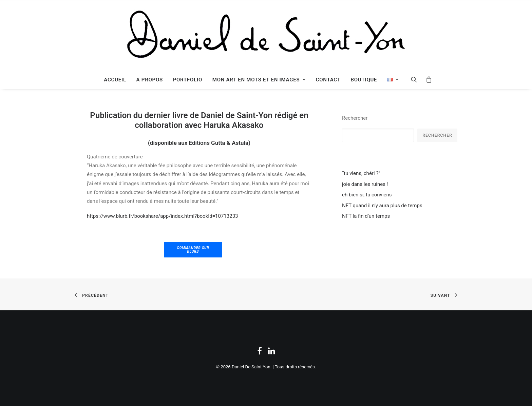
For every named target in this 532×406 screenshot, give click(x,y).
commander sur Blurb (194, 250)
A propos (150, 80)
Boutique (364, 80)
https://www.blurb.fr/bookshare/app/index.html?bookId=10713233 (163, 216)
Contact (328, 80)
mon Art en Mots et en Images (259, 80)
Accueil (115, 80)
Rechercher (355, 118)
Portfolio (188, 80)
